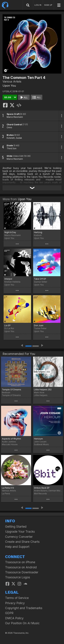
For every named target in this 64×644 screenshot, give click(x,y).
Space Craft (13, 114)
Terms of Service (17, 598)
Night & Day (10, 232)
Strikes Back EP (42, 488)
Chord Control (14, 125)
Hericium (38, 439)
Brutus (10, 135)
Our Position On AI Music (22, 623)
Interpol (8, 279)
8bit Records (40, 494)
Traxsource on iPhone (20, 562)
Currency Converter (19, 537)
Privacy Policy (15, 603)
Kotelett (11, 138)
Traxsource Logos (18, 577)
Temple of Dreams (11, 395)
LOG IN (38, 5)
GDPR (9, 613)
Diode (10, 145)
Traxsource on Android (21, 567)
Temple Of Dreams (12, 390)
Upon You (9, 86)
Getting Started (16, 527)
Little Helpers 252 (43, 390)
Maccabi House (10, 444)
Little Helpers (41, 395)
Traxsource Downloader (22, 572)
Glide (10, 156)
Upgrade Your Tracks (20, 532)
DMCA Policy (14, 618)
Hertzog (38, 232)
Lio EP (8, 325)
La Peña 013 (8, 488)
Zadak (19, 138)
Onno (9, 127)
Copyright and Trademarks (24, 608)
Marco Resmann (15, 117)
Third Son (12, 148)
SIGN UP (48, 5)
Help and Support (17, 547)
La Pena (6, 494)
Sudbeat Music (41, 444)
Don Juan (39, 325)
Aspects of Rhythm (11, 439)
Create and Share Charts (22, 542)
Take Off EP (40, 279)
